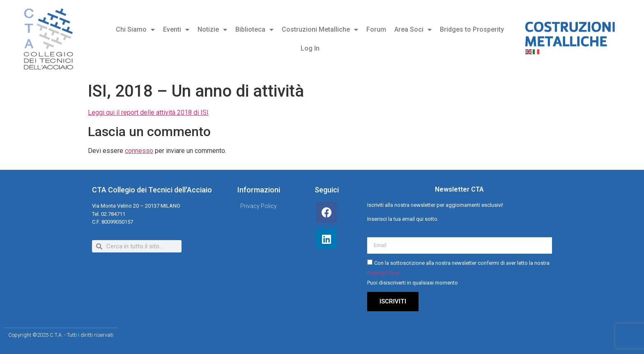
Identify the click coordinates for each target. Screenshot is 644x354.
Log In (310, 48)
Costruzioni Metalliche (320, 30)
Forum (376, 29)
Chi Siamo (135, 30)
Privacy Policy (383, 273)
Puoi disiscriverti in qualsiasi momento (413, 283)
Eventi (176, 30)
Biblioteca (254, 30)
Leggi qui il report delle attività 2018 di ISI (148, 112)
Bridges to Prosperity (472, 29)
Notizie (212, 30)
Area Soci (413, 30)
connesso (139, 151)
